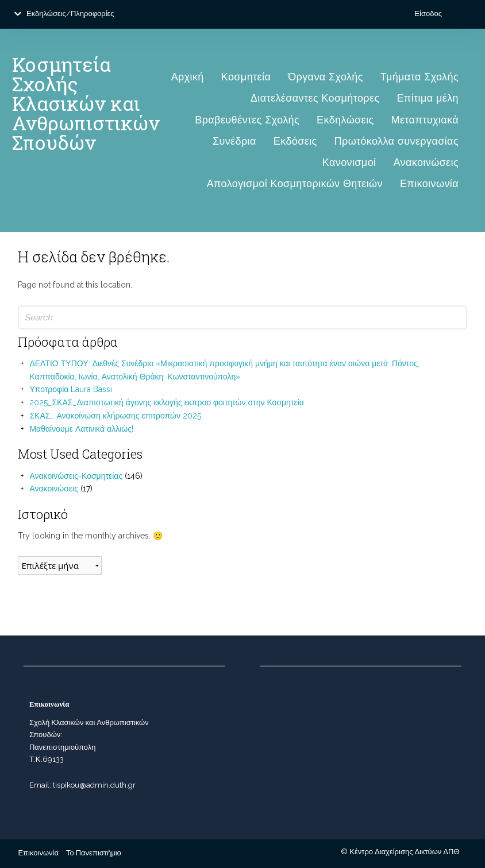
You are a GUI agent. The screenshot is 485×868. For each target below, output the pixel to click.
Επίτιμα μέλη (428, 98)
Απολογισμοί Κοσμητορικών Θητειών (295, 183)
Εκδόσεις (295, 141)
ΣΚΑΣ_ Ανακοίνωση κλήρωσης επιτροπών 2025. (116, 416)
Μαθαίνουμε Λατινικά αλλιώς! (81, 429)
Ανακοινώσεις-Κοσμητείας (76, 476)
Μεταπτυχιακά (425, 120)
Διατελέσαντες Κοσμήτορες (315, 98)
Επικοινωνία (429, 183)
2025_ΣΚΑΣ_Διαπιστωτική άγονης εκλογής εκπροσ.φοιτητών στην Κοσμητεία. (167, 402)
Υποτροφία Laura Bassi (71, 389)
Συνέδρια (234, 141)
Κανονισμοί (349, 162)
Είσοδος (428, 13)
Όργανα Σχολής (326, 77)
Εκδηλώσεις (345, 120)
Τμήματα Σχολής (419, 77)
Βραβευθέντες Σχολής (247, 120)
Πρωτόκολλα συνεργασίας (397, 141)
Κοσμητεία (246, 77)
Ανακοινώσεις (426, 162)
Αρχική (188, 77)
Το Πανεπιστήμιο (94, 853)
